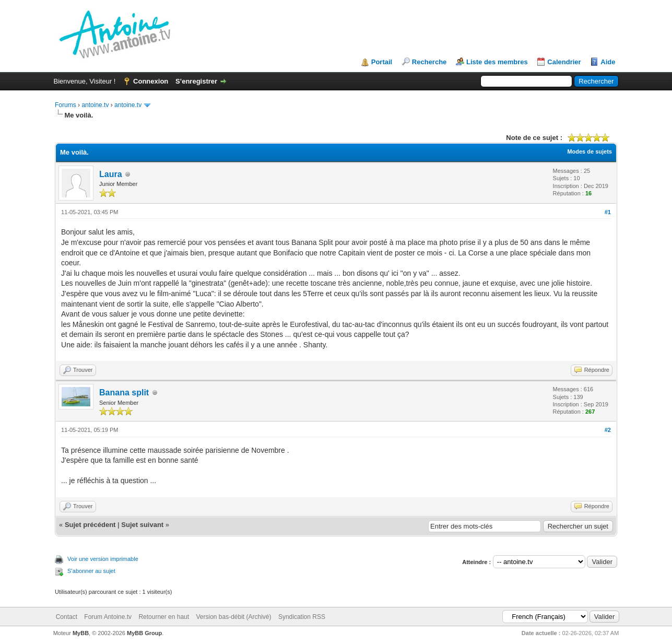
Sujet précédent (90, 525)
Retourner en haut (164, 617)
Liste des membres (497, 62)
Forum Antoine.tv (108, 617)
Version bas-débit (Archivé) (233, 617)
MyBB (81, 633)
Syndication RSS (302, 617)
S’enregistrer (196, 81)
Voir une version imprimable (103, 559)
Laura (111, 174)
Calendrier (564, 62)
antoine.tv (95, 105)
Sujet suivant (142, 525)
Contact (67, 617)
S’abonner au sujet (91, 571)
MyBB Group (144, 633)
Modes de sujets (590, 151)
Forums (66, 105)
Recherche (429, 62)
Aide (608, 62)
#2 (608, 430)
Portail (382, 62)
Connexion (151, 81)
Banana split (124, 393)
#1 (608, 212)
